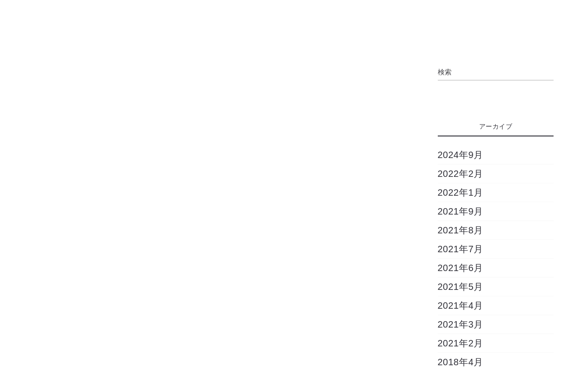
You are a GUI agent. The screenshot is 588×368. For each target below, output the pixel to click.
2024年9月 (461, 155)
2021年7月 (461, 249)
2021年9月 (461, 211)
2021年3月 (461, 324)
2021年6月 (461, 268)
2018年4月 (461, 362)
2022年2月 (461, 174)
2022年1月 (461, 192)
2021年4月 (461, 306)
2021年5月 (461, 287)
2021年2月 (461, 343)
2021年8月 (461, 230)
